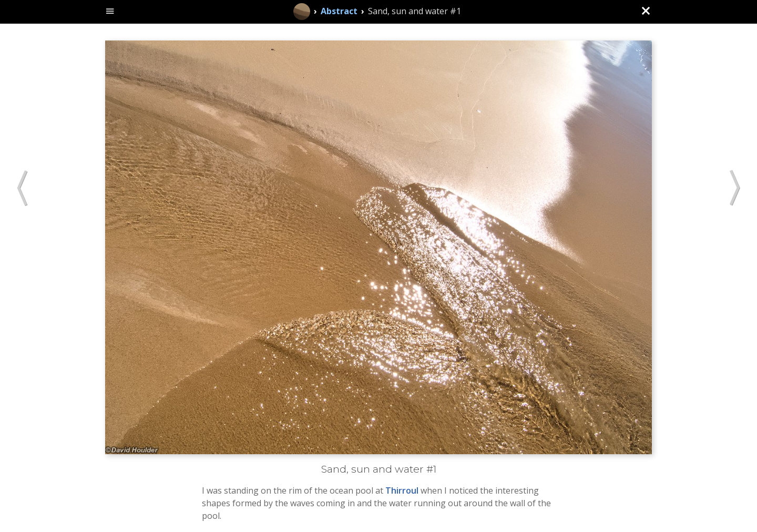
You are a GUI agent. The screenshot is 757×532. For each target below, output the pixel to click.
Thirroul (402, 490)
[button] (22, 189)
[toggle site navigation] (110, 12)
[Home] (302, 12)
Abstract (339, 11)
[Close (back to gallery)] (646, 12)
